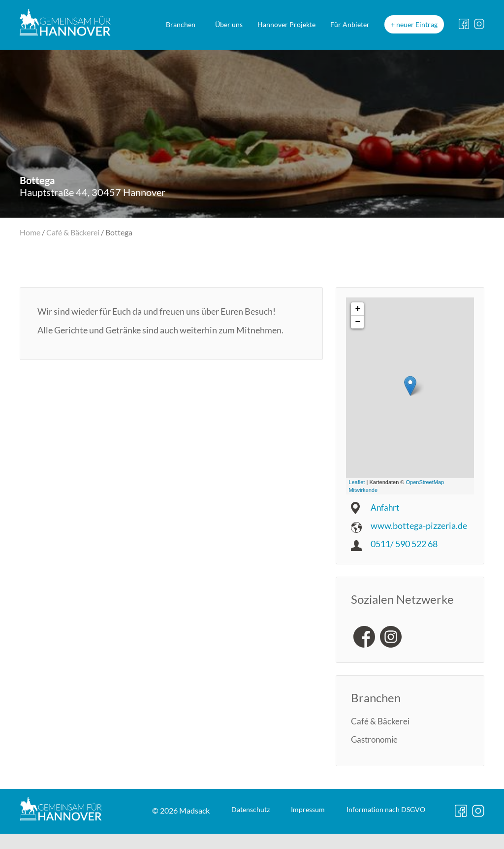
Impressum (228, 837)
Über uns (229, 24)
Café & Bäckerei (73, 232)
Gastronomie (376, 739)
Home (30, 232)
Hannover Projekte (286, 24)
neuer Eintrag (417, 24)
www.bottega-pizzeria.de (419, 525)
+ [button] (358, 308)
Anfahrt (386, 507)
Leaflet (357, 482)
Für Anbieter (350, 24)
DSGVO (320, 837)
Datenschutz (158, 837)
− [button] (358, 322)
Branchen (181, 24)
